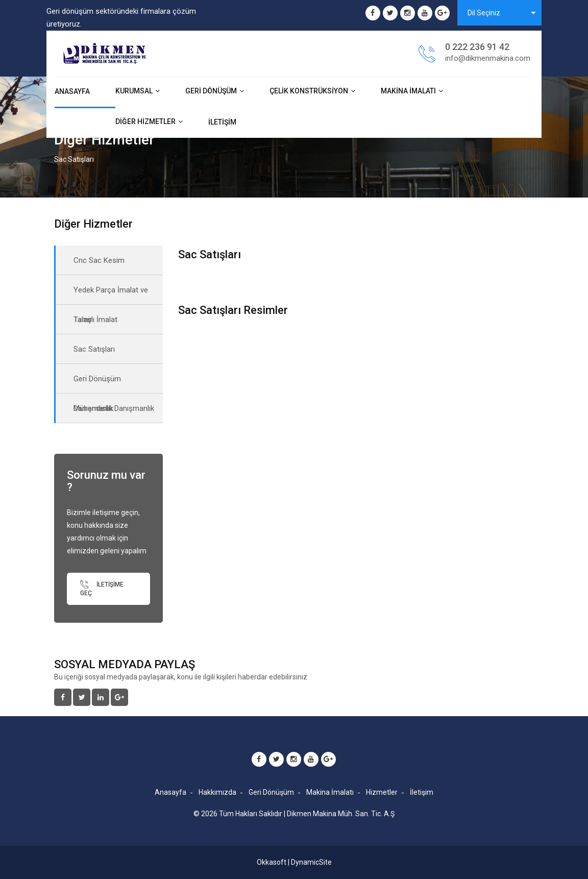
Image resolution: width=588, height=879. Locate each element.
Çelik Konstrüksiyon (309, 91)
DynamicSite (311, 862)
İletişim (222, 122)
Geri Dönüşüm (211, 91)
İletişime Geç (102, 588)
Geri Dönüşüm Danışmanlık (97, 384)
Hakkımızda (217, 792)
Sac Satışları (94, 349)
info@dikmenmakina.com (488, 58)
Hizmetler (382, 792)
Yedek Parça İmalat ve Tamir (111, 295)
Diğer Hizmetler (145, 121)
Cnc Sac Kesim (99, 260)
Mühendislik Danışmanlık (114, 408)
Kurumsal (134, 91)
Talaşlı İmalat (95, 320)
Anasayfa (72, 91)
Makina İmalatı (408, 91)
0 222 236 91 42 (477, 47)
